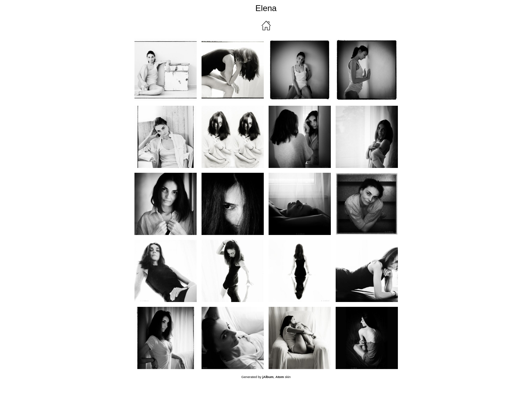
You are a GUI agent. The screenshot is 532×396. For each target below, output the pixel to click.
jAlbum (268, 377)
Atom (280, 377)
